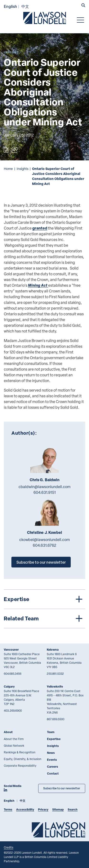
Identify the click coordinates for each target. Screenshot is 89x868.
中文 (25, 6)
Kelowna (53, 650)
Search (73, 809)
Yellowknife (55, 687)
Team (51, 732)
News (51, 753)
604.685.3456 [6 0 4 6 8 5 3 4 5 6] (13, 674)
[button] (83, 6)
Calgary (9, 687)
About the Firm (14, 739)
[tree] (44, 609)
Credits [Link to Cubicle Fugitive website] (9, 847)
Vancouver (11, 650)
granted (40, 228)
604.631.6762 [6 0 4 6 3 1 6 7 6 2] (44, 545)
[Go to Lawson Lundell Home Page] (45, 18)
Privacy (43, 809)
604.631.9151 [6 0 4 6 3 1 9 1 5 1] (45, 492)
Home (8, 169)
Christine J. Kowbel (44, 532)
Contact (53, 774)
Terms (8, 809)
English (10, 6)
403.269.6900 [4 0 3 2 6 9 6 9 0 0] (13, 710)
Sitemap (58, 809)
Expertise (54, 739)
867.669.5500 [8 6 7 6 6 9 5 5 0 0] (56, 719)
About (8, 732)
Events (52, 760)
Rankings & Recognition (20, 752)
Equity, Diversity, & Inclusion (23, 759)
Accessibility (25, 809)
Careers (53, 767)
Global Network (14, 745)
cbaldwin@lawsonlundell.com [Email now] (44, 487)
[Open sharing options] (15, 150)
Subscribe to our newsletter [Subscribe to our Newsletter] (62, 788)
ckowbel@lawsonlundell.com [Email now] (44, 540)
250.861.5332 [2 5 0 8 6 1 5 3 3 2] (55, 674)
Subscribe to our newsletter (41, 562)
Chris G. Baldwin (44, 480)
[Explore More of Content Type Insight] (11, 52)
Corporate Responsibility (20, 766)
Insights (23, 169)
